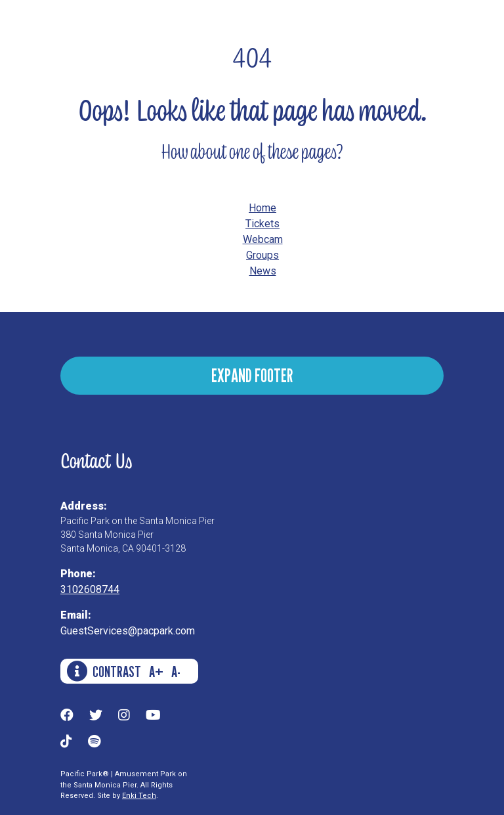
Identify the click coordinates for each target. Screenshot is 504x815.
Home (262, 208)
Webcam (263, 239)
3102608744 (90, 589)
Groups (262, 255)
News (263, 271)
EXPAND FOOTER (252, 375)
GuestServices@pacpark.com (128, 631)
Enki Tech (139, 796)
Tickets (262, 224)
